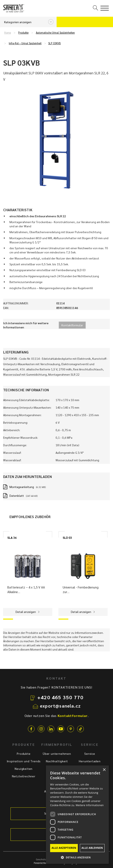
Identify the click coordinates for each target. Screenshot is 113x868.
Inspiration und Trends (24, 761)
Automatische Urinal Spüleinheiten (55, 33)
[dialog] (77, 815)
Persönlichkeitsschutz (45, 863)
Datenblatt (17, 496)
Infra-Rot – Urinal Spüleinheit (25, 43)
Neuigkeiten (24, 769)
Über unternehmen (57, 754)
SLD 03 (67, 538)
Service (90, 754)
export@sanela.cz (60, 706)
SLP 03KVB (55, 43)
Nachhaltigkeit (57, 761)
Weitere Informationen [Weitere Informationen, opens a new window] (90, 805)
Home (8, 33)
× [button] (104, 770)
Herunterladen (90, 761)
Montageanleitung (22, 487)
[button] (77, 857)
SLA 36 (12, 538)
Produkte (23, 33)
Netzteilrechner (24, 776)
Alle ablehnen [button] (92, 848)
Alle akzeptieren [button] (64, 848)
